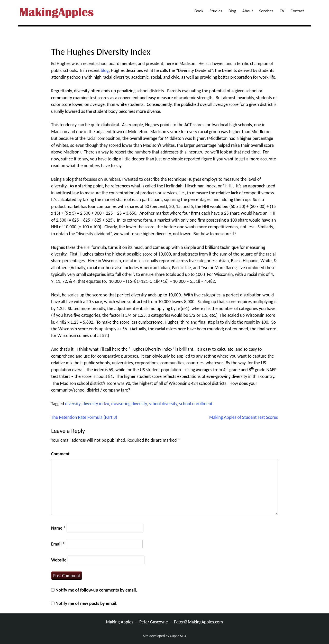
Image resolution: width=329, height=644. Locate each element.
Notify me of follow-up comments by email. (96, 590)
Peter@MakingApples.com (199, 622)
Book (199, 11)
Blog (232, 11)
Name (58, 528)
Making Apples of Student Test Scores (244, 417)
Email (58, 544)
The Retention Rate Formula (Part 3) (84, 417)
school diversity (163, 404)
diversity (73, 404)
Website (59, 560)
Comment (60, 454)
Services (266, 11)
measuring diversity (129, 404)
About (248, 11)
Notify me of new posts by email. (86, 603)
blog (105, 70)
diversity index (96, 404)
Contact (297, 11)
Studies (216, 11)
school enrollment (196, 404)
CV (282, 11)
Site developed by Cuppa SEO (165, 636)
